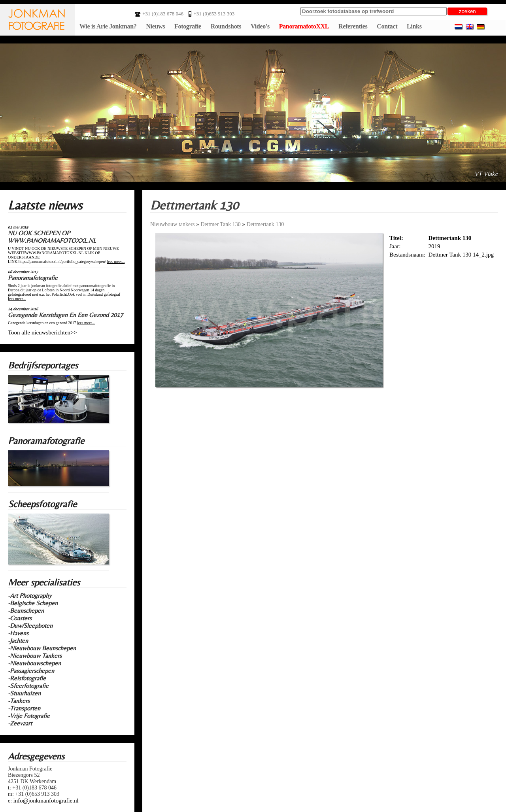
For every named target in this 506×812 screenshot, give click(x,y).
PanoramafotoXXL (304, 26)
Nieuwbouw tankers (172, 224)
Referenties (353, 26)
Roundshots (226, 26)
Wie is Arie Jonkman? (108, 26)
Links (414, 26)
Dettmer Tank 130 (220, 224)
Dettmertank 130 (265, 224)
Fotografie (188, 26)
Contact (387, 26)
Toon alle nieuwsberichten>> (42, 332)
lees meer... (116, 262)
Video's (260, 26)
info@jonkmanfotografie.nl (46, 801)
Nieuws (155, 26)
